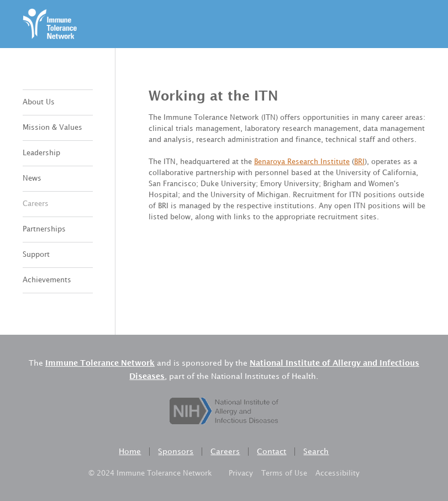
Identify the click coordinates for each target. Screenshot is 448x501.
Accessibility (338, 473)
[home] (50, 24)
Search (316, 452)
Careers (36, 204)
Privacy (241, 473)
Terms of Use (284, 473)
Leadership (41, 153)
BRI (359, 162)
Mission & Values (52, 128)
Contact (272, 452)
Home (130, 452)
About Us (39, 102)
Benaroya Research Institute (302, 162)
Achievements (47, 280)
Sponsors (176, 452)
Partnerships (44, 229)
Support (36, 255)
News (32, 178)
